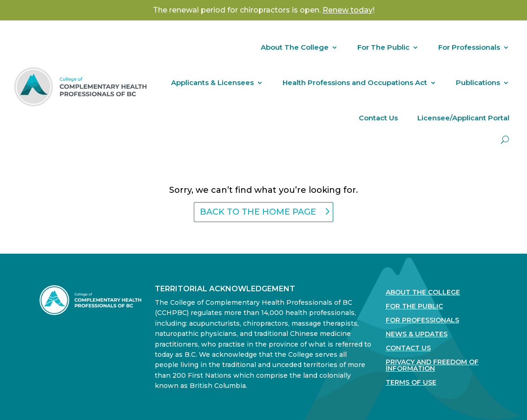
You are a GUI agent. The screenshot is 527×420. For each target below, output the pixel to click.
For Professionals (469, 47)
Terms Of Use (411, 383)
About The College (295, 47)
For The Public (383, 47)
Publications (478, 82)
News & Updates (417, 335)
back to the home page (258, 212)
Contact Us (378, 118)
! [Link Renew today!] (349, 10)
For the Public (414, 307)
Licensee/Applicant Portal (463, 118)
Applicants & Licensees (212, 82)
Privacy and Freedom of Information (432, 366)
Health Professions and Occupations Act (355, 82)
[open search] (505, 140)
